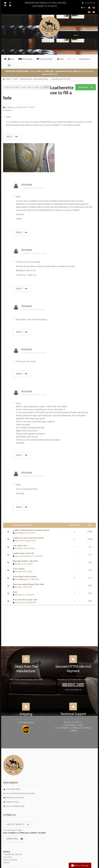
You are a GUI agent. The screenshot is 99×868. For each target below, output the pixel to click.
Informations (84, 59)
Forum (72, 59)
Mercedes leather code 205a (25, 561)
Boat (60, 59)
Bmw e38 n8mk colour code (25, 600)
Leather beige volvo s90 (23, 553)
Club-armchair (44, 59)
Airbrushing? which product (25, 577)
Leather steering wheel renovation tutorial (31, 530)
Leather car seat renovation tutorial (28, 538)
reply (12, 137)
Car (11, 59)
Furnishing (25, 59)
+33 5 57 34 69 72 (18, 825)
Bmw (15, 592)
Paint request (19, 569)
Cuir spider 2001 (20, 546)
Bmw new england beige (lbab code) (28, 584)
